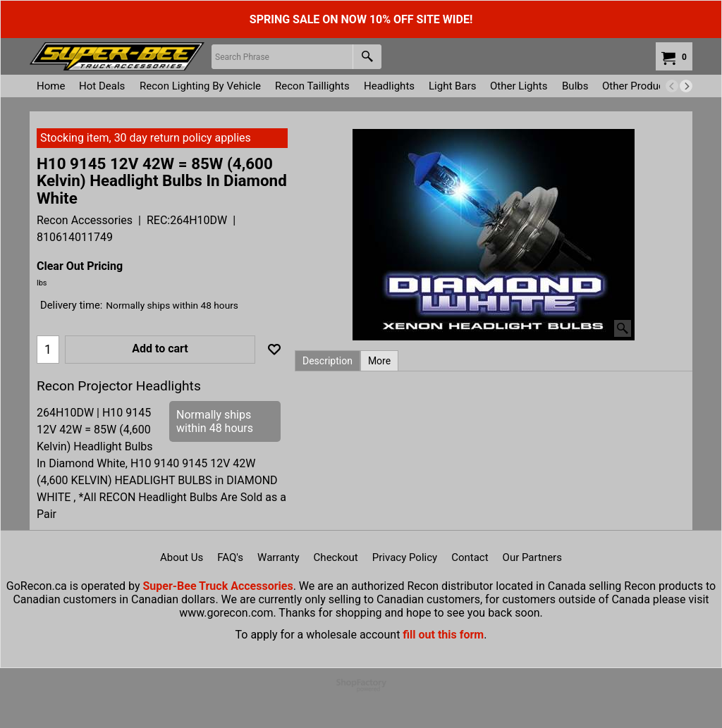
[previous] (672, 86)
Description (328, 361)
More (379, 361)
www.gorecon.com (226, 613)
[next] (686, 86)
